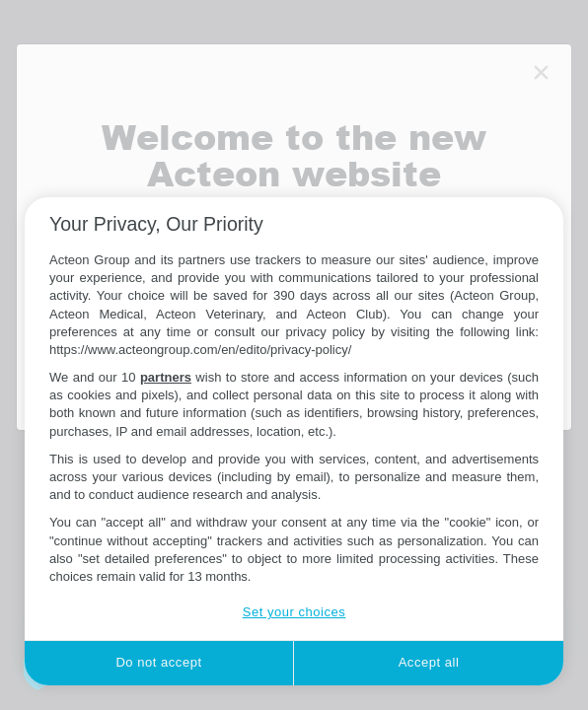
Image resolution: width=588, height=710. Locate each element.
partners (166, 377)
